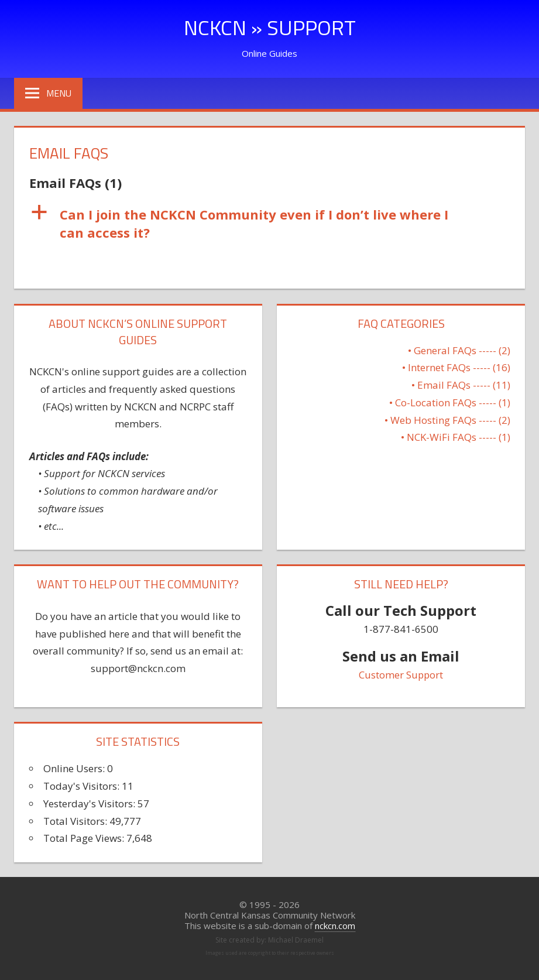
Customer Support (401, 675)
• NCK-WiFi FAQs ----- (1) (456, 437)
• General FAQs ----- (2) (459, 350)
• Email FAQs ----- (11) (461, 385)
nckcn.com (335, 926)
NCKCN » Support (270, 27)
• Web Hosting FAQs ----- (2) (447, 420)
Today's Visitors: (83, 786)
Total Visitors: (76, 821)
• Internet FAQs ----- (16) (456, 367)
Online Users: (75, 768)
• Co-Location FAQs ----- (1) (450, 402)
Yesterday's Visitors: (90, 803)
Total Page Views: (85, 838)
